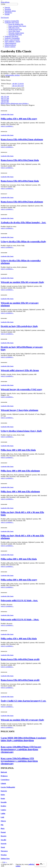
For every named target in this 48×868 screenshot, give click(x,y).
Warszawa (4, 851)
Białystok (4, 772)
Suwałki (3, 840)
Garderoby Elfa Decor (11, 36)
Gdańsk (3, 783)
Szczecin (4, 844)
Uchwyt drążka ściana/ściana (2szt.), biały (21, 431)
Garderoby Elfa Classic (12, 23)
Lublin (3, 814)
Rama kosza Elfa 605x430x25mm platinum (22, 202)
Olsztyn (3, 821)
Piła (2, 825)
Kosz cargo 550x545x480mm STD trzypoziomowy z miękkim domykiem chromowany (19, 761)
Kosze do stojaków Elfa (16, 24)
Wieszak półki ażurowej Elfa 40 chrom (20, 370)
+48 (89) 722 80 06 (18, 84)
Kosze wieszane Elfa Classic (17, 26)
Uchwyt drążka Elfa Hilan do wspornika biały (23, 241)
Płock (3, 829)
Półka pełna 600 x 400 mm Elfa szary (19, 580)
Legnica (3, 810)
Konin (3, 798)
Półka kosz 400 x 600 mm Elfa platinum (20, 471)
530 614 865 (5, 100)
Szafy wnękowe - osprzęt (12, 41)
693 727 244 (5, 98)
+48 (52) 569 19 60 (18, 86)
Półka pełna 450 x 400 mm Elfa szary (19, 119)
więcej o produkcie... (7, 126)
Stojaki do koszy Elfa (15, 29)
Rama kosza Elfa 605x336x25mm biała (20, 160)
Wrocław (4, 855)
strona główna (5, 2)
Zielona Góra (5, 859)
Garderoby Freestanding (12, 38)
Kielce (3, 795)
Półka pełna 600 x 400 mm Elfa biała (19, 559)
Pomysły (7, 7)
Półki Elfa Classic (14, 28)
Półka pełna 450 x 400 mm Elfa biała (19, 638)
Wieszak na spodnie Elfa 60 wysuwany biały (22, 282)
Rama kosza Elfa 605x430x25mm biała (20, 181)
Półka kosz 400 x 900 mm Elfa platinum (20, 491)
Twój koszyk (5, 18)
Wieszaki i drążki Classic (16, 33)
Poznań (3, 832)
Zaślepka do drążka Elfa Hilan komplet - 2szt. (23, 222)
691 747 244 (5, 97)
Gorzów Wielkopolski (8, 787)
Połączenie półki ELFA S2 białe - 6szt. (19, 600)
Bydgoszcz (4, 776)
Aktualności (8, 13)
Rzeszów (4, 836)
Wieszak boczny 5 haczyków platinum (19, 410)
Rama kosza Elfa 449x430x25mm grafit (20, 659)
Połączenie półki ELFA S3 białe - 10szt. (20, 619)
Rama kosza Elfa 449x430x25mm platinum (22, 139)
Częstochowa (5, 780)
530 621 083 (5, 102)
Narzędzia (8, 9)
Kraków (3, 806)
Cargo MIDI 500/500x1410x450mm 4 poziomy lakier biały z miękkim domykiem (23, 739)
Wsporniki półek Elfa (15, 35)
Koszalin (4, 802)
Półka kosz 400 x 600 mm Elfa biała (18, 450)
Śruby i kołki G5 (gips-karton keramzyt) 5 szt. (23, 701)
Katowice (4, 791)
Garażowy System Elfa (12, 21)
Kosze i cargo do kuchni (12, 40)
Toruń (3, 847)
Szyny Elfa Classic (14, 31)
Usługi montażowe (10, 43)
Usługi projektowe (10, 45)
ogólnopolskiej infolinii (12, 75)
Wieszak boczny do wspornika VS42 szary (21, 389)
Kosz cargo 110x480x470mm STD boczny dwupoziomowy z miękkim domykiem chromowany (21, 749)
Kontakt (7, 14)
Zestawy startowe (10, 47)
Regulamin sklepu (10, 11)
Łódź (2, 817)
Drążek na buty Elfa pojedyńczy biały (19, 326)
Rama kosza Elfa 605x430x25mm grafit (20, 680)
